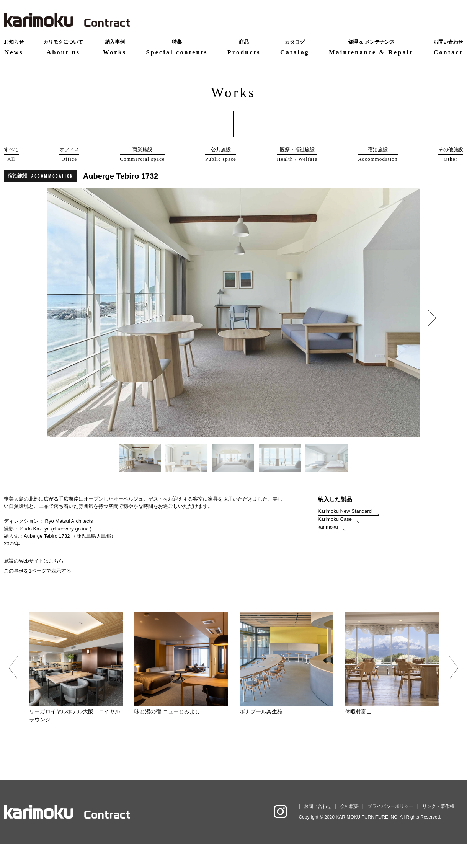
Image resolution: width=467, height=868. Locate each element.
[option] (234, 337)
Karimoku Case (335, 544)
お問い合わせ (318, 831)
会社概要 (349, 831)
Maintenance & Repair (371, 47)
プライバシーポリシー (390, 831)
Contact (448, 47)
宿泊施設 (378, 155)
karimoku (328, 551)
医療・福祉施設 (297, 155)
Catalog (295, 47)
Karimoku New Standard (345, 536)
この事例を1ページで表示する (38, 595)
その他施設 (451, 155)
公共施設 (221, 155)
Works (115, 47)
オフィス (69, 155)
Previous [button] (13, 692)
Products (244, 47)
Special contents (177, 47)
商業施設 (142, 155)
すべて (11, 155)
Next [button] (428, 342)
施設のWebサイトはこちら (34, 585)
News (14, 47)
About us (63, 47)
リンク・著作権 (438, 831)
